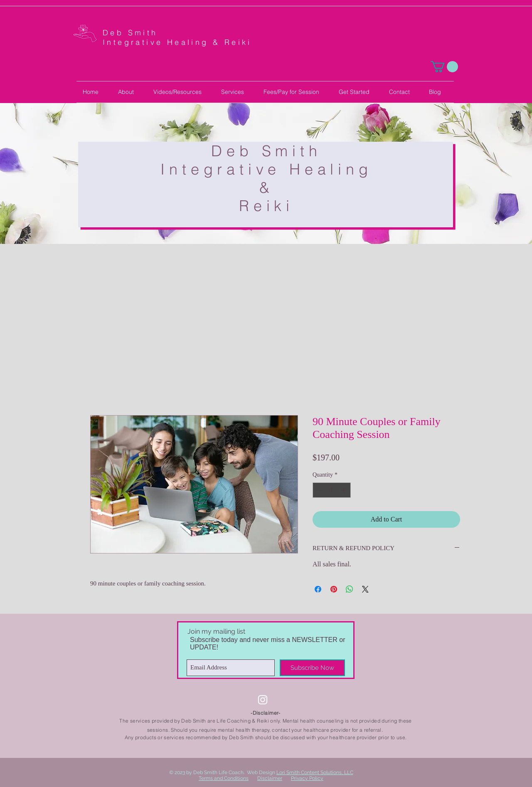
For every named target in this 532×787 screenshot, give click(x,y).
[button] (444, 67)
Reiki (266, 206)
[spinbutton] (332, 490)
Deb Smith (132, 33)
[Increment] (344, 490)
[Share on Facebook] (318, 589)
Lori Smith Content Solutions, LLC (315, 772)
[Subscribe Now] (312, 668)
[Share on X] (365, 589)
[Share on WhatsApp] (350, 589)
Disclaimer (270, 778)
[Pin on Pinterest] (334, 589)
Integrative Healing (266, 169)
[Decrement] (319, 490)
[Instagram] (263, 700)
